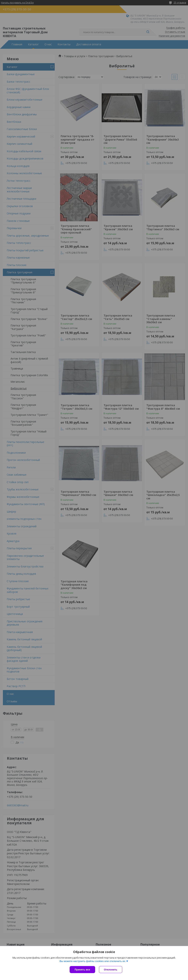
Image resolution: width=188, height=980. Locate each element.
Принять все (82, 970)
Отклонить (111, 970)
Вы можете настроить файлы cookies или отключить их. (93, 961)
